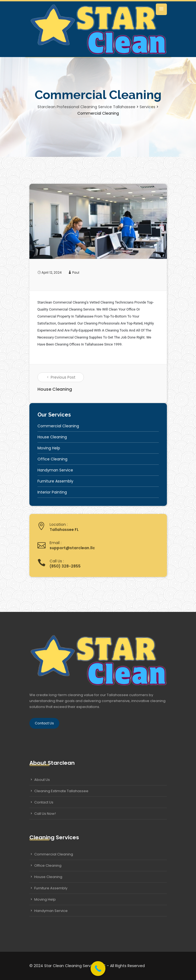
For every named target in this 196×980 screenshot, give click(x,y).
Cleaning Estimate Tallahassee (61, 791)
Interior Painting (52, 492)
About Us (42, 780)
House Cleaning (52, 437)
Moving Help (49, 448)
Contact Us (44, 723)
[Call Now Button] (98, 969)
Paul (76, 272)
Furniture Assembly (55, 481)
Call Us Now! (45, 814)
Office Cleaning (52, 459)
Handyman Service (55, 470)
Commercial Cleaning (58, 426)
